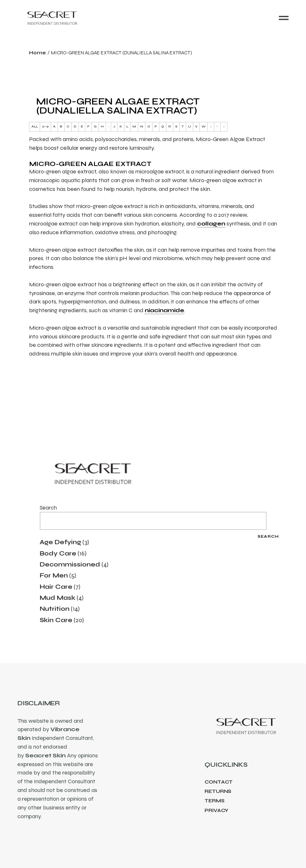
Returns (218, 791)
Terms (214, 801)
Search (48, 508)
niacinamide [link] (164, 310)
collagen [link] (211, 224)
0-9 (45, 126)
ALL (35, 126)
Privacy (216, 810)
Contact (219, 782)
